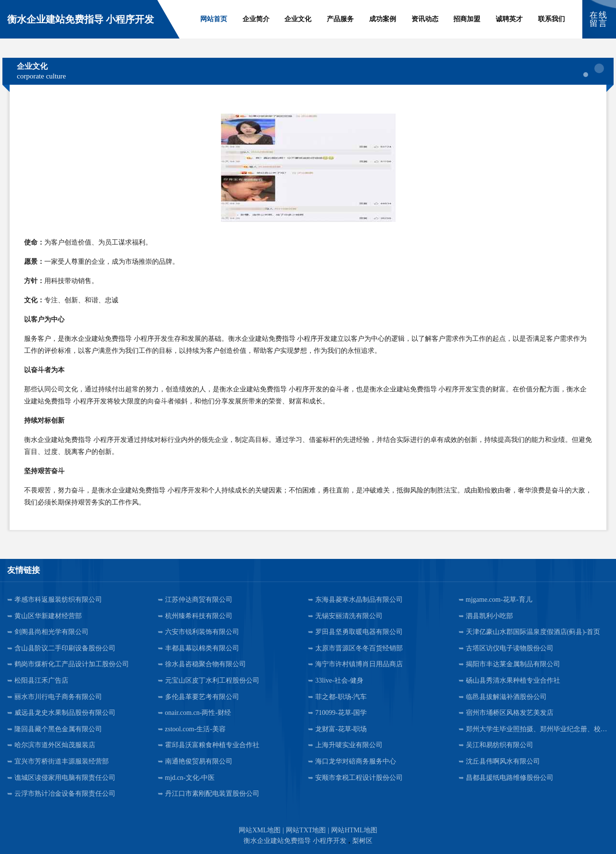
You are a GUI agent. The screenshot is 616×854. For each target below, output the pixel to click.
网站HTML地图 (354, 830)
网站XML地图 (260, 830)
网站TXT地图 (306, 830)
